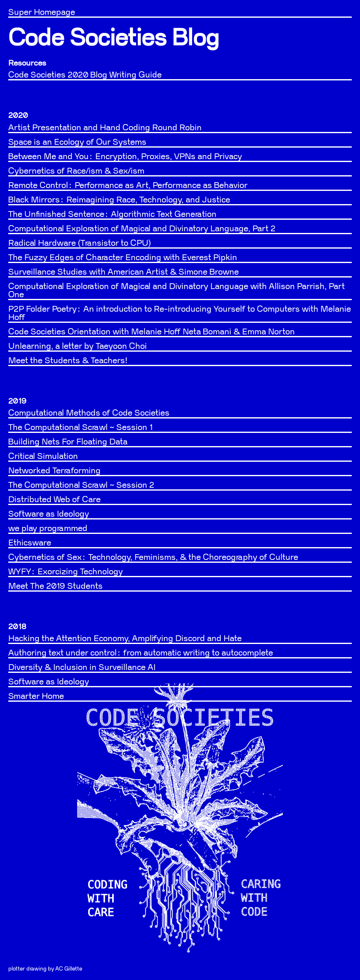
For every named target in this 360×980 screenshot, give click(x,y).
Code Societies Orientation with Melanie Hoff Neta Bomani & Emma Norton (152, 332)
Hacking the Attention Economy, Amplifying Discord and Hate (125, 639)
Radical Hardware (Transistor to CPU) (80, 243)
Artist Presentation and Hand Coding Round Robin (105, 128)
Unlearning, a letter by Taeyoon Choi (78, 346)
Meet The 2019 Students (55, 586)
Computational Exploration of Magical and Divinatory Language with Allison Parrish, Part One (176, 291)
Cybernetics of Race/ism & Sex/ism (76, 171)
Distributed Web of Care (54, 500)
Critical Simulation (43, 456)
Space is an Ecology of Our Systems (77, 142)
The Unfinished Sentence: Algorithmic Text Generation (112, 214)
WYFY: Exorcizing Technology (66, 572)
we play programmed (48, 529)
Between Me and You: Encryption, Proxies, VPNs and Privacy (125, 157)
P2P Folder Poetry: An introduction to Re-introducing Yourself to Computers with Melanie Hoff (180, 313)
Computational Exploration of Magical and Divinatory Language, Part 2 (142, 229)
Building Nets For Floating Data (68, 442)
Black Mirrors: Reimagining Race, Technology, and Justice (119, 200)
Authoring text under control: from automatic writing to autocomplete (141, 653)
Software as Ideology (49, 514)
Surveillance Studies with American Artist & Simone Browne (124, 272)
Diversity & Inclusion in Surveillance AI (82, 667)
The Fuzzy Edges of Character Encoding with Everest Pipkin (123, 258)
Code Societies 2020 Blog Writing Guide (85, 75)
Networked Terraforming (54, 471)
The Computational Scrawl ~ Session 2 (81, 485)
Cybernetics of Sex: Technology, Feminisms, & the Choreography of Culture (153, 557)
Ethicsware (30, 543)
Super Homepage (42, 12)
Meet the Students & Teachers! (68, 361)
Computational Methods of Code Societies (89, 413)
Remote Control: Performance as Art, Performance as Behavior (128, 186)
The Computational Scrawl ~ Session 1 (80, 428)
